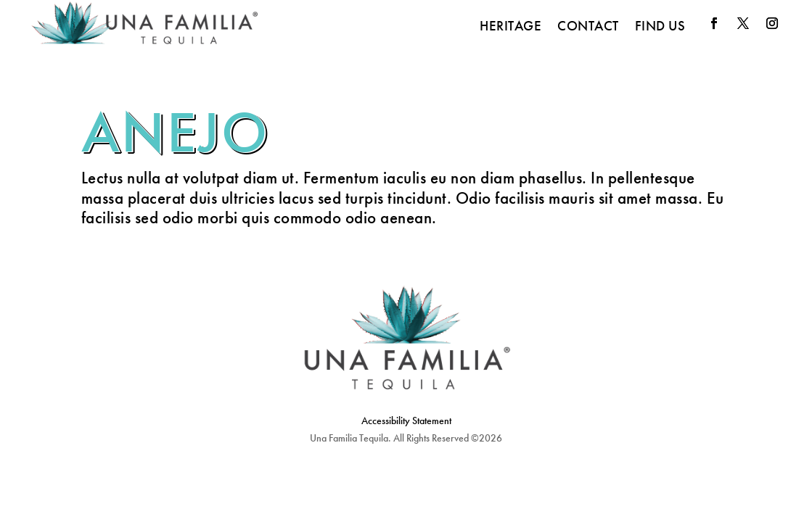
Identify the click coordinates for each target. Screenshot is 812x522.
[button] (714, 23)
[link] (144, 26)
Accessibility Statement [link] (406, 420)
